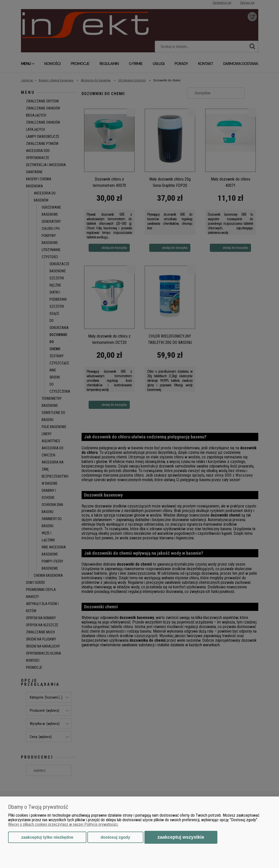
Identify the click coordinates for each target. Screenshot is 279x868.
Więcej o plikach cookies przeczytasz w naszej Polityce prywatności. (63, 824)
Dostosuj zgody (115, 837)
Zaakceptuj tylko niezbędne (47, 837)
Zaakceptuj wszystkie (181, 837)
